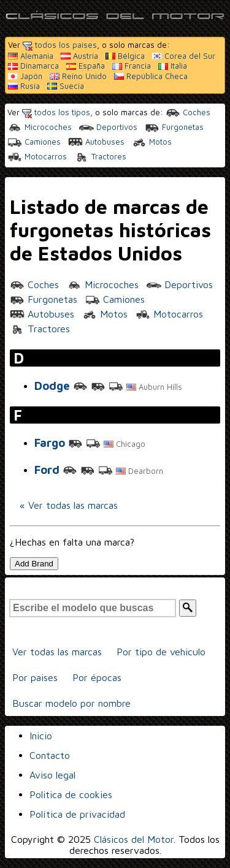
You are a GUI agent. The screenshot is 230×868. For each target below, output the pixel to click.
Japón (25, 76)
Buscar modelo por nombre (71, 703)
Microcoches (40, 127)
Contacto (50, 755)
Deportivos (108, 127)
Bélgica (125, 56)
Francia (132, 66)
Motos (152, 142)
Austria (79, 56)
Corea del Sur (184, 56)
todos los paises (60, 45)
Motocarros (37, 156)
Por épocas (97, 677)
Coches (188, 112)
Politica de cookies (71, 794)
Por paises (35, 677)
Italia (173, 66)
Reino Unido (78, 76)
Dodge (52, 386)
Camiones (34, 142)
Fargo (50, 443)
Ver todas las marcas (57, 652)
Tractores (100, 156)
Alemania (31, 56)
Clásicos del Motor (134, 839)
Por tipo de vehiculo (161, 652)
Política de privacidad (77, 814)
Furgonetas (174, 127)
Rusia (24, 86)
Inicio (41, 736)
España (86, 66)
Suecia (66, 86)
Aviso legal (52, 775)
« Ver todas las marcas (69, 505)
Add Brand (34, 564)
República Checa (151, 76)
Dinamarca (33, 66)
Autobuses (96, 142)
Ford (47, 470)
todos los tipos (56, 112)
